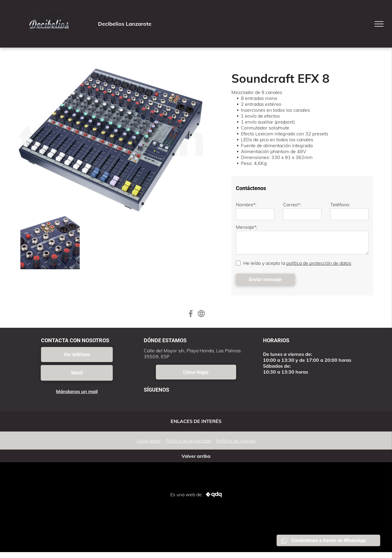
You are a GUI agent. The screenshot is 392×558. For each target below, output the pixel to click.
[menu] (379, 24)
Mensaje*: (247, 227)
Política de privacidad (188, 441)
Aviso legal (149, 441)
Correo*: (292, 205)
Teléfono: (340, 205)
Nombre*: (246, 205)
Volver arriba (196, 456)
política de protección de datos (319, 263)
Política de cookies (236, 441)
